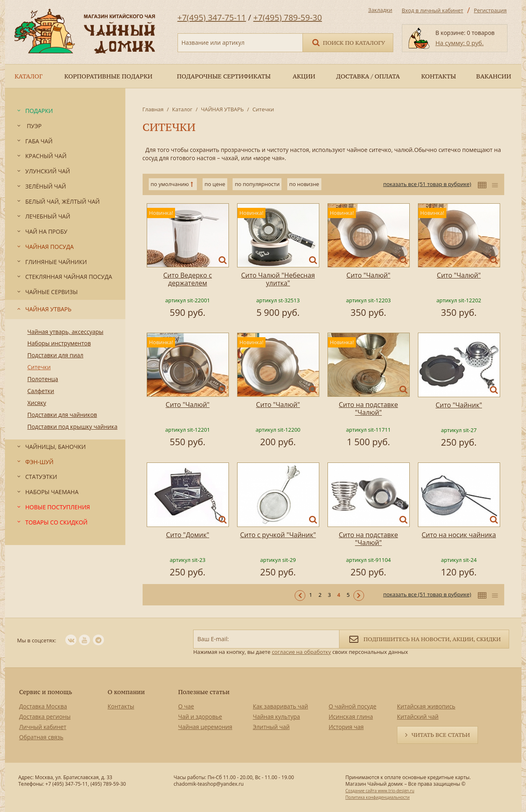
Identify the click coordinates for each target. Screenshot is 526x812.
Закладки (380, 10)
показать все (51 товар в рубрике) (427, 184)
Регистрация (490, 10)
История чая (346, 727)
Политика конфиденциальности (377, 797)
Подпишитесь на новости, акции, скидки (424, 638)
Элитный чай (271, 727)
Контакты (121, 706)
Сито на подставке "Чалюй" (369, 408)
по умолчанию (170, 184)
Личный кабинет (43, 727)
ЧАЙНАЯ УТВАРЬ (222, 109)
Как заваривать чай (280, 706)
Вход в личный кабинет (433, 10)
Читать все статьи (441, 735)
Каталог (182, 109)
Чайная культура (276, 717)
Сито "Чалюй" (368, 275)
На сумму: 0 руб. (460, 43)
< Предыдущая (300, 596)
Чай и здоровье (200, 717)
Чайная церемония (205, 727)
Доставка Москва (43, 706)
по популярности (257, 184)
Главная (153, 109)
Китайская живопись (426, 706)
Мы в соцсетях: (37, 640)
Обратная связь (42, 737)
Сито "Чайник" (459, 405)
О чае (186, 706)
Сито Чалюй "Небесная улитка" (278, 279)
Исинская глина (351, 717)
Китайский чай (418, 717)
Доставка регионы (45, 717)
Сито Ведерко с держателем (188, 279)
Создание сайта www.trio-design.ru (380, 791)
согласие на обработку (301, 652)
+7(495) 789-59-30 (287, 17)
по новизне (304, 184)
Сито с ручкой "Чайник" (278, 535)
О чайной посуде (353, 706)
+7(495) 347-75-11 (212, 17)
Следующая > (359, 596)
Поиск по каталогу (348, 42)
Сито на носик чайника (459, 535)
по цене (215, 184)
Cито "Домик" (188, 535)
